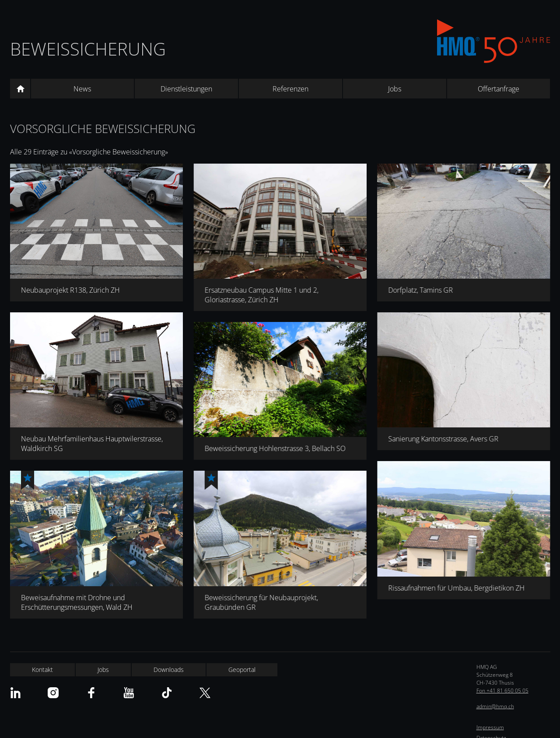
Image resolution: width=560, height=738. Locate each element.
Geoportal (242, 670)
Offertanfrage (499, 89)
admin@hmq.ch (495, 706)
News (82, 89)
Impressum (490, 727)
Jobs (395, 89)
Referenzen (290, 89)
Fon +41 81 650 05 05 (502, 691)
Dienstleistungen (186, 89)
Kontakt (42, 670)
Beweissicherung (88, 49)
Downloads (169, 670)
